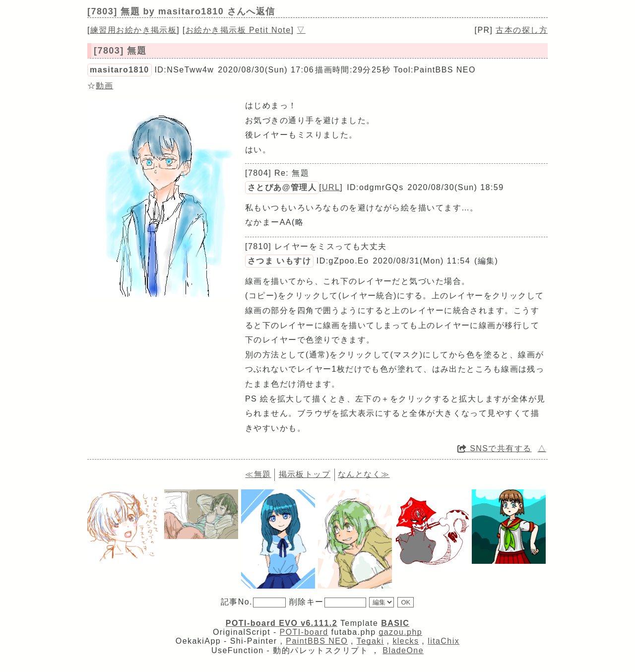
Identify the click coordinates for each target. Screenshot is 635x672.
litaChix (444, 641)
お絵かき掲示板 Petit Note (238, 30)
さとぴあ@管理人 (282, 187)
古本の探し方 (522, 30)
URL (331, 187)
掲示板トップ (305, 474)
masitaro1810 (120, 70)
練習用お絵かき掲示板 (133, 30)
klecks (406, 641)
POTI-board (304, 632)
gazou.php (400, 632)
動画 (104, 86)
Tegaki (370, 641)
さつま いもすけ (279, 261)
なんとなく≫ (364, 474)
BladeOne (403, 650)
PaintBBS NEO (317, 641)
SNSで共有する (495, 448)
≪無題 (258, 474)
